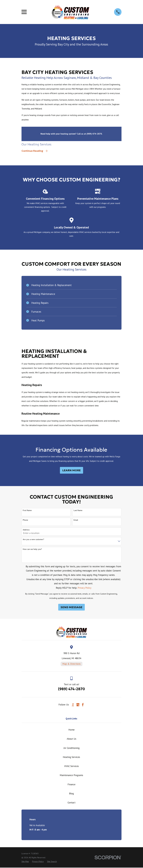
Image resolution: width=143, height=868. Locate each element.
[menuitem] (25, 862)
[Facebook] (83, 705)
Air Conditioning (71, 748)
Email (76, 520)
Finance (71, 785)
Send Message (71, 608)
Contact (71, 803)
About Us (71, 739)
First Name (27, 511)
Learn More (71, 471)
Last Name (78, 511)
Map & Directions (71, 664)
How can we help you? (32, 550)
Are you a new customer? (33, 540)
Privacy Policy (84, 588)
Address (26, 530)
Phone (25, 520)
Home (71, 730)
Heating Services (71, 757)
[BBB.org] (73, 705)
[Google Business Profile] (78, 705)
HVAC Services (71, 767)
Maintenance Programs (71, 776)
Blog (71, 794)
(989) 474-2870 (71, 689)
